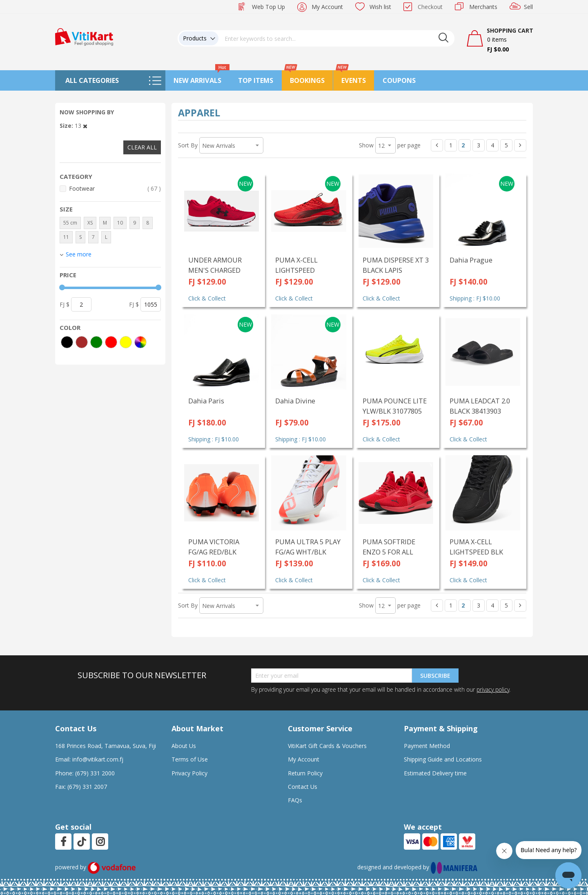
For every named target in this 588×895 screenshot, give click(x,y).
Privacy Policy (189, 773)
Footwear (115, 188)
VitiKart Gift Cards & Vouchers (327, 746)
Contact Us (303, 787)
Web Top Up (268, 7)
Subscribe (435, 676)
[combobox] (336, 38)
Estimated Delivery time (435, 773)
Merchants (483, 7)
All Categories (92, 80)
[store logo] (84, 36)
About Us (184, 746)
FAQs (295, 800)
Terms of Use (190, 759)
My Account (327, 7)
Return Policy (305, 773)
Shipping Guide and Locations (443, 759)
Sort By (188, 145)
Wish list (380, 7)
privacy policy (493, 689)
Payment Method (427, 746)
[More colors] (140, 342)
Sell (528, 7)
